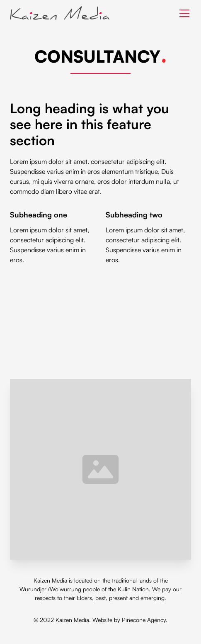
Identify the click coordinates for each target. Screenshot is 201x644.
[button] (183, 13)
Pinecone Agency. (145, 620)
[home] (60, 13)
